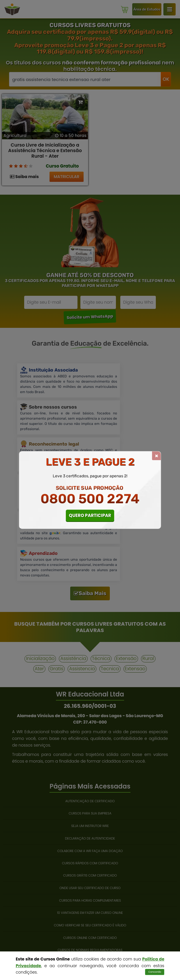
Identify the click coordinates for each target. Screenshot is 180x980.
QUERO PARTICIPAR (90, 515)
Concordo (155, 972)
